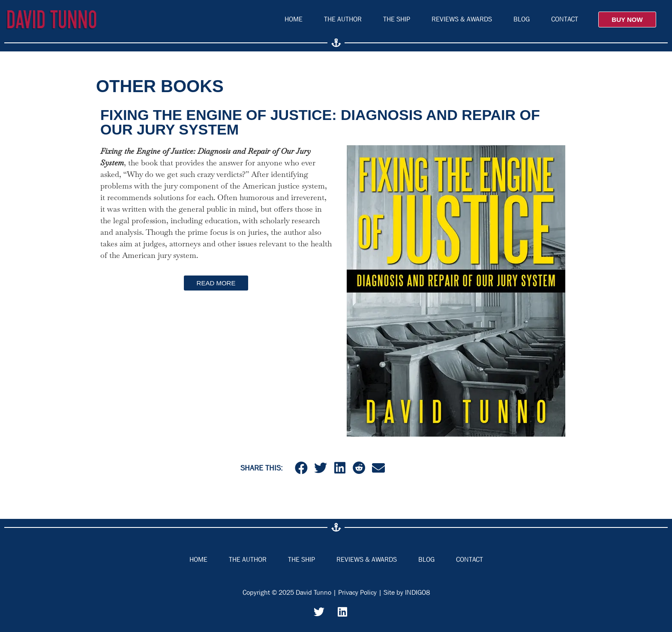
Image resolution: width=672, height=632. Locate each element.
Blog (522, 19)
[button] (301, 468)
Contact (565, 19)
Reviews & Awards (462, 19)
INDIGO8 (417, 592)
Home (294, 19)
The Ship (397, 19)
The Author (343, 19)
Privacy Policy (357, 592)
